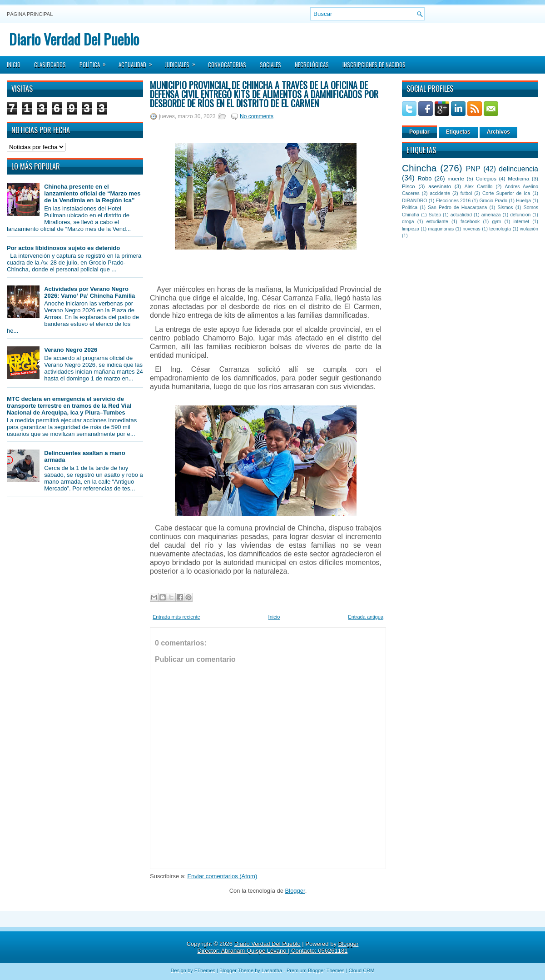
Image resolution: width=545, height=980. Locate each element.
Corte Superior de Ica (506, 193)
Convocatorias (227, 65)
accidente (440, 193)
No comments (257, 116)
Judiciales (183, 62)
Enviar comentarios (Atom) (222, 876)
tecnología (500, 229)
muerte (456, 178)
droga (408, 222)
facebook (470, 222)
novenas (472, 229)
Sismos (505, 207)
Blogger (295, 891)
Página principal (30, 14)
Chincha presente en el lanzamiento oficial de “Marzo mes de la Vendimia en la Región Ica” (92, 193)
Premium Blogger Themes (316, 970)
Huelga (523, 201)
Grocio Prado (493, 201)
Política (96, 62)
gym (497, 222)
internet (521, 222)
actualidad (461, 215)
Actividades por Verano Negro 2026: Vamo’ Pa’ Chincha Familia (89, 292)
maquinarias (441, 229)
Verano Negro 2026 (71, 350)
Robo (424, 178)
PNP (473, 169)
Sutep (435, 215)
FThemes (205, 970)
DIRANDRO (414, 201)
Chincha (419, 168)
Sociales (270, 65)
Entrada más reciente (176, 617)
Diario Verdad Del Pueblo (74, 39)
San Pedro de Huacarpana (457, 207)
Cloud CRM (361, 970)
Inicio (14, 65)
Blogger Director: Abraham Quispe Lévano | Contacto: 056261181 (278, 947)
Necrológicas (312, 65)
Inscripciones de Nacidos (374, 65)
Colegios (486, 178)
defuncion (520, 215)
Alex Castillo (479, 187)
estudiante (437, 222)
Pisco (409, 186)
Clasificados (50, 65)
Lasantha (272, 970)
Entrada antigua (366, 617)
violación (529, 229)
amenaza (491, 215)
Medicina (518, 178)
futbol (466, 193)
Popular (419, 132)
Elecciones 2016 (453, 201)
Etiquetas (458, 132)
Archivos (498, 132)
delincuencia (518, 169)
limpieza (411, 229)
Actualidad (138, 62)
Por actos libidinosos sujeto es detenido (63, 248)
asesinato (440, 186)
